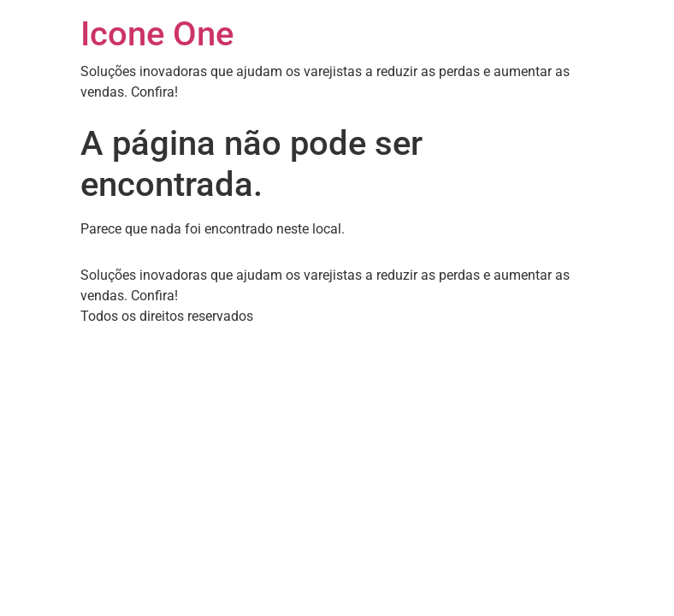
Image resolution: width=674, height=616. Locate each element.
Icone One (157, 34)
